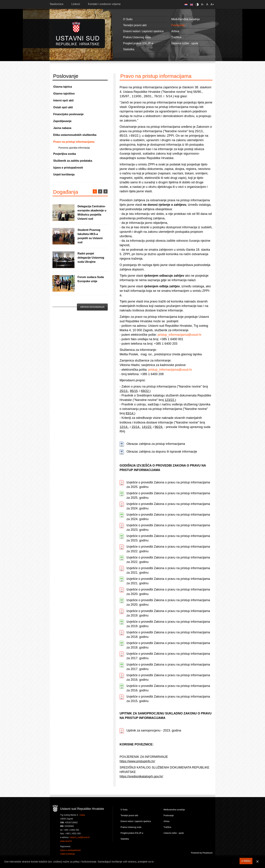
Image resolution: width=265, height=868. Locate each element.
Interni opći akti (63, 100)
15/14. (136, 427)
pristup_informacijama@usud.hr (179, 335)
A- (203, 4)
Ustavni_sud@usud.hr (80, 837)
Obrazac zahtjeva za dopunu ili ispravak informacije (162, 452)
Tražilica (176, 37)
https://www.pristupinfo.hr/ (137, 761)
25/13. (124, 391)
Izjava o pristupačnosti (68, 168)
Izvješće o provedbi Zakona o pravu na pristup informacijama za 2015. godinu (168, 699)
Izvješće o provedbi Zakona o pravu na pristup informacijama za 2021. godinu (168, 570)
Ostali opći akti (63, 107)
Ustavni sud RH (78, 33)
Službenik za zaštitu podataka (73, 161)
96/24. (159, 427)
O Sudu (128, 19)
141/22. (147, 427)
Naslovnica (57, 4)
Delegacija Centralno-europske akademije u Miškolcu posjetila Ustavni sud (92, 213)
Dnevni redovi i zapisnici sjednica (143, 31)
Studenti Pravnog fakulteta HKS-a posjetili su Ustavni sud (90, 236)
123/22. (170, 400)
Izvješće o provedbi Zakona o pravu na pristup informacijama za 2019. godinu (168, 613)
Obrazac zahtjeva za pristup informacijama (156, 444)
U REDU (246, 861)
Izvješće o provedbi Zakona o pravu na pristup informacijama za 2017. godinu (168, 656)
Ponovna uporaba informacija (74, 148)
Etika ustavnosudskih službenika (75, 135)
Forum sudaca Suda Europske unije (91, 279)
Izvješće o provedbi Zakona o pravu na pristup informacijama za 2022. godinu (168, 549)
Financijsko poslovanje (68, 114)
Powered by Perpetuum (202, 853)
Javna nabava (62, 128)
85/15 (134, 391)
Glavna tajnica (63, 87)
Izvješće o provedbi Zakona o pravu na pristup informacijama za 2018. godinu (168, 635)
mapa (82, 815)
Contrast (198, 4)
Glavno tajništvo (64, 94)
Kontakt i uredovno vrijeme (104, 4)
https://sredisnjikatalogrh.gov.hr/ (141, 776)
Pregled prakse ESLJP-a (138, 43)
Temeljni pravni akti (135, 25)
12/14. (124, 427)
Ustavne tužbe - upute (185, 43)
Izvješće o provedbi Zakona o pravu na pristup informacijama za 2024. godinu (168, 506)
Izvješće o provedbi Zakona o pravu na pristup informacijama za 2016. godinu (168, 677)
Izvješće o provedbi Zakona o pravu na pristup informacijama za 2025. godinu (168, 485)
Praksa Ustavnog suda (137, 37)
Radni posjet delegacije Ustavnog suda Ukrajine (91, 258)
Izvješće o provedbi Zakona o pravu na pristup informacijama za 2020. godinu (168, 592)
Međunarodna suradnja (186, 19)
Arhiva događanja (92, 307)
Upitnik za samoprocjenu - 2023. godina (154, 730)
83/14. (130, 413)
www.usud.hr (66, 841)
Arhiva (175, 31)
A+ (212, 4)
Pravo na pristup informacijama (74, 142)
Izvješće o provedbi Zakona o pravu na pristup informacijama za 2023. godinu (168, 527)
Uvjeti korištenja (64, 174)
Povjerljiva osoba (65, 154)
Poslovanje (178, 25)
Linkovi (76, 4)
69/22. (145, 391)
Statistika (129, 49)
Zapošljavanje (62, 121)
